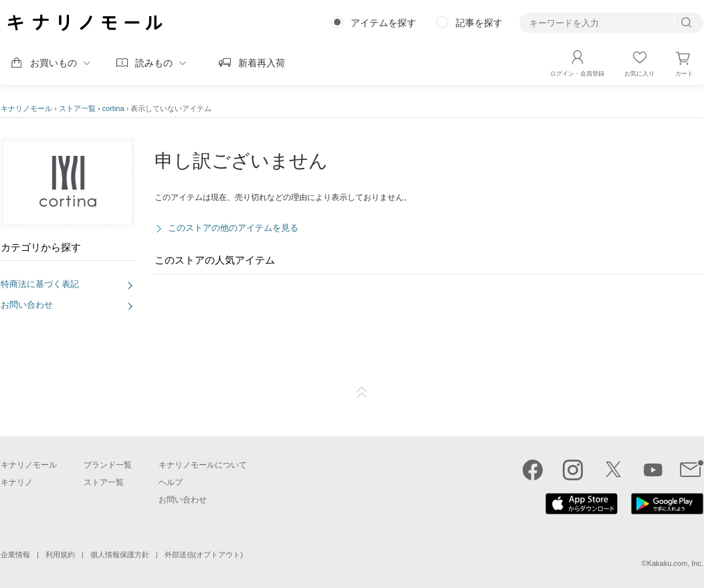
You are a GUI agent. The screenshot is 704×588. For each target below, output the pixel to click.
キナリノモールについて (203, 465)
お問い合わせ (27, 305)
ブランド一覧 (108, 465)
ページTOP (362, 393)
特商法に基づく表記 (40, 284)
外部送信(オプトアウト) (204, 555)
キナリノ (17, 482)
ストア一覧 (77, 108)
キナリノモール (26, 108)
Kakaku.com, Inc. (675, 563)
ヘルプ (171, 482)
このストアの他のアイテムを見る (233, 228)
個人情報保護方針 (120, 555)
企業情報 (15, 555)
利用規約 (60, 555)
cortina (113, 108)
